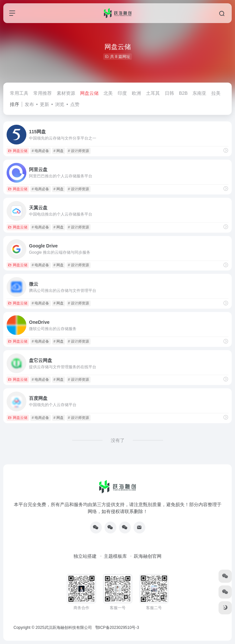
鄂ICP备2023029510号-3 (117, 628)
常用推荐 (43, 93)
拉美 (216, 93)
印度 (122, 93)
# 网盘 (59, 151)
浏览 (60, 104)
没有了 (118, 440)
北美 (108, 93)
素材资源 (66, 93)
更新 (44, 104)
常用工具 (19, 93)
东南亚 (199, 93)
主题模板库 (115, 556)
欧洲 (136, 93)
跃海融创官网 (148, 556)
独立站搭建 (85, 556)
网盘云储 (89, 93)
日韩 (169, 93)
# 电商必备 (40, 151)
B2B (183, 93)
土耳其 (153, 93)
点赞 (75, 104)
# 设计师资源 (78, 151)
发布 (29, 104)
